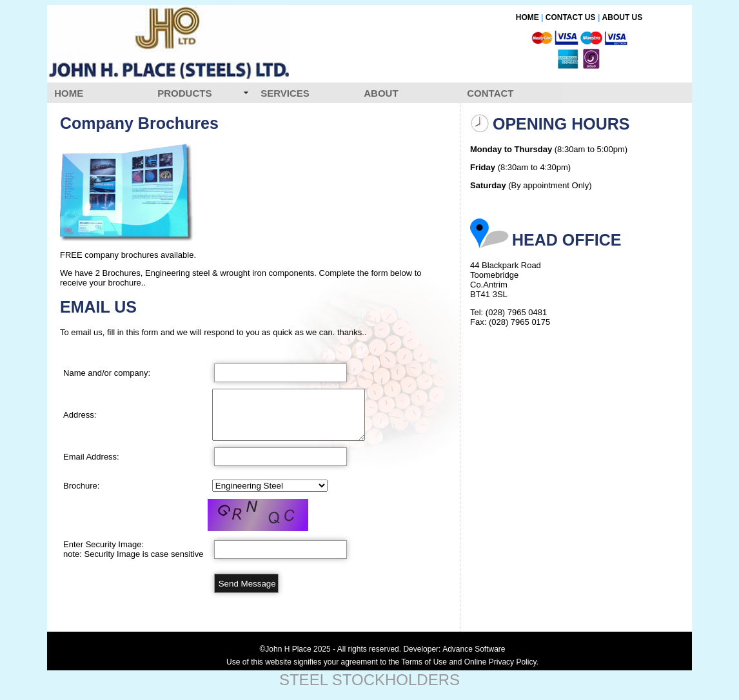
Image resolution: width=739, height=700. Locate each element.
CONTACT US (571, 17)
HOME (527, 17)
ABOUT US (623, 17)
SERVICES (285, 93)
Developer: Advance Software (454, 649)
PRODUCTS (184, 93)
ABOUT (381, 93)
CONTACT (490, 93)
